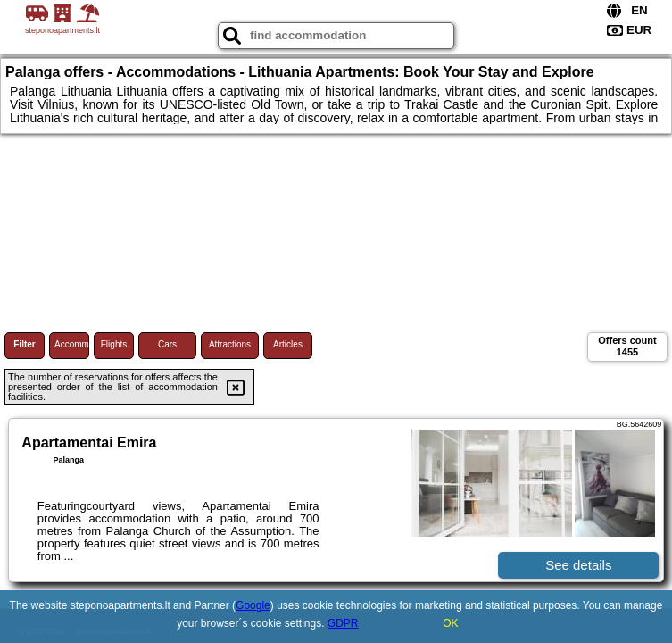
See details (578, 565)
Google (253, 605)
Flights (114, 344)
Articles (288, 344)
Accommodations (72, 344)
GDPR (343, 623)
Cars (167, 344)
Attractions (230, 344)
